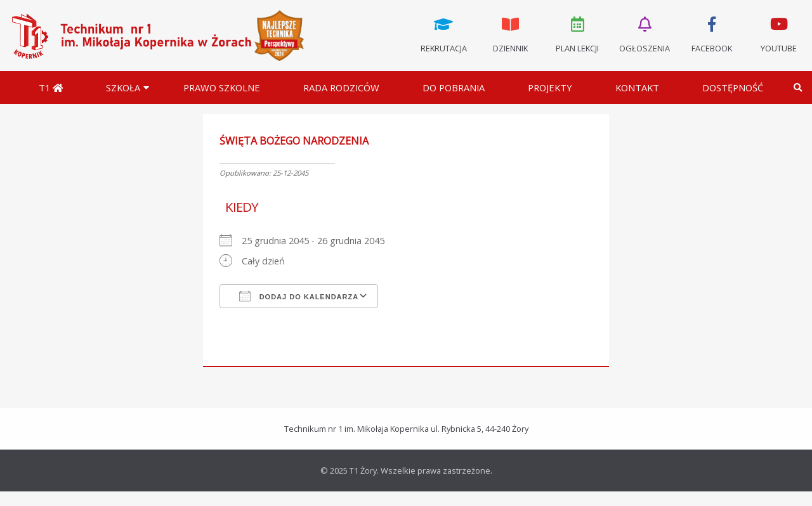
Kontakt (637, 88)
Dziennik (511, 34)
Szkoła (123, 88)
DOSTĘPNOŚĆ (733, 88)
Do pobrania (454, 88)
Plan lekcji (578, 34)
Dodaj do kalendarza (299, 296)
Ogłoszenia (645, 34)
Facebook (712, 34)
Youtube (778, 34)
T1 (51, 88)
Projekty (550, 88)
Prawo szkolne (222, 88)
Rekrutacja (443, 34)
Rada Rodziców (341, 88)
